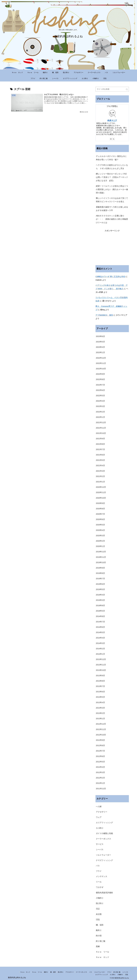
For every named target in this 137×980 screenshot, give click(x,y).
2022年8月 (100, 379)
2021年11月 (101, 428)
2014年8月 (100, 616)
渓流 (98, 920)
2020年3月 (100, 536)
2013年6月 (100, 692)
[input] (112, 89)
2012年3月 (100, 772)
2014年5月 (100, 632)
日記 (98, 909)
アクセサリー (102, 812)
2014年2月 (100, 649)
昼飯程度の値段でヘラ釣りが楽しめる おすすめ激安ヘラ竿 (112, 209)
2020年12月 (101, 487)
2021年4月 (100, 466)
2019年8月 (100, 573)
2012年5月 (100, 762)
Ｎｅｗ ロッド (103, 957)
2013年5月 (100, 697)
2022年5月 (100, 396)
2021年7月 (100, 449)
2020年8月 (100, 509)
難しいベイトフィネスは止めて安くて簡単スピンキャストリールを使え (112, 200)
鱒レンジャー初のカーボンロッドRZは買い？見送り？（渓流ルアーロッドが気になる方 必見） (112, 177)
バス (98, 866)
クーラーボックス (103, 839)
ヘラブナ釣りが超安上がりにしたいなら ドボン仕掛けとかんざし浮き (112, 167)
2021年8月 (100, 444)
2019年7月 (100, 579)
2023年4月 (100, 347)
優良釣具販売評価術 (104, 893)
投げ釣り (100, 903)
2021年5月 (100, 460)
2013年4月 (100, 702)
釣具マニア (112, 120)
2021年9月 (100, 439)
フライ (99, 871)
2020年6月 (100, 519)
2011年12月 (101, 789)
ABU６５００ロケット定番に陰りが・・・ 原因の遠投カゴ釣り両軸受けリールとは (112, 219)
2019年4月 (100, 595)
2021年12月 (101, 422)
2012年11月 (101, 729)
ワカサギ (100, 887)
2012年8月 (100, 745)
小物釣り (100, 898)
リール (99, 882)
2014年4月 (100, 638)
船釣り (99, 930)
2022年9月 (100, 374)
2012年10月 (101, 735)
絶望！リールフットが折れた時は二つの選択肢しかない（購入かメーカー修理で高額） (112, 189)
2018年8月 (100, 605)
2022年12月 (101, 358)
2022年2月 (100, 412)
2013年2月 (100, 713)
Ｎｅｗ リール (103, 952)
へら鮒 (99, 806)
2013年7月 (100, 686)
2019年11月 (101, 557)
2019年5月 (100, 589)
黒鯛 (98, 946)
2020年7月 (100, 514)
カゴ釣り (100, 828)
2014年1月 (100, 654)
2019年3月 (100, 600)
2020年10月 (101, 498)
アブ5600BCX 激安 (104, 315)
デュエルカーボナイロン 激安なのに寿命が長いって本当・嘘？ (111, 158)
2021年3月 (100, 471)
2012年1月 (100, 783)
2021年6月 (100, 455)
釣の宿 (99, 936)
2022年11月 (101, 363)
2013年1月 (100, 719)
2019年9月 (100, 568)
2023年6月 (100, 336)
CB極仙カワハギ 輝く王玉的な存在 (110, 277)
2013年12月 (101, 659)
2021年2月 (100, 476)
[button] (127, 89)
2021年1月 (100, 482)
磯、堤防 (100, 925)
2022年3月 (100, 406)
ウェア (99, 817)
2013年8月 (100, 681)
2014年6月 (100, 627)
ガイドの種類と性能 (104, 833)
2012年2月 (100, 778)
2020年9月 (100, 503)
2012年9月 (100, 740)
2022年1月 (100, 417)
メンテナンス (102, 876)
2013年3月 (100, 708)
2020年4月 (100, 530)
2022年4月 (100, 401)
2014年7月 (100, 622)
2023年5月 (100, 342)
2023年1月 (100, 352)
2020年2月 (100, 541)
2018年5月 (100, 611)
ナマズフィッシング (104, 860)
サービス (100, 844)
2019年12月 (101, 552)
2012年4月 (100, 767)
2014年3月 (100, 643)
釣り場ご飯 (101, 941)
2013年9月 (100, 676)
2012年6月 (100, 756)
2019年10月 (101, 562)
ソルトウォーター (103, 855)
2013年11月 (101, 665)
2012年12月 (101, 724)
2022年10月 (101, 369)
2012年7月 (100, 751)
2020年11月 (101, 492)
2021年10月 (101, 433)
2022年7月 (100, 385)
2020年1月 (100, 546)
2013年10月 (101, 670)
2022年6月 (100, 390)
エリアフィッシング (104, 823)
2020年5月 (100, 525)
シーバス (100, 850)
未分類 (99, 914)
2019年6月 (100, 584)
